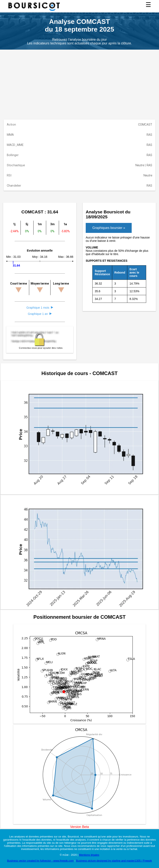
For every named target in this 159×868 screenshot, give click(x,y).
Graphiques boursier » (109, 228)
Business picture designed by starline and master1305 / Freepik (114, 861)
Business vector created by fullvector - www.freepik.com (40, 861)
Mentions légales (89, 855)
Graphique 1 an (40, 314)
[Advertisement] (79, 81)
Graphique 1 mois (40, 308)
